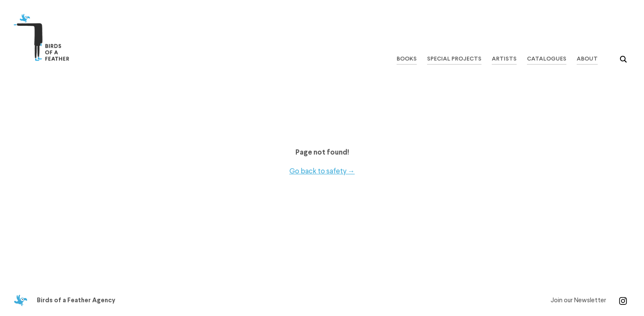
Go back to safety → (322, 171)
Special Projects (454, 59)
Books (406, 59)
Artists (504, 59)
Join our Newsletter (578, 301)
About (587, 59)
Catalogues (547, 59)
